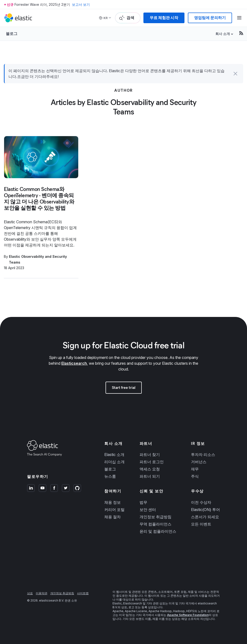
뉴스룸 (110, 476)
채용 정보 (113, 502)
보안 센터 (148, 510)
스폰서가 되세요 (205, 517)
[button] (235, 74)
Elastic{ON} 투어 (205, 510)
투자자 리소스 (203, 455)
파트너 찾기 (150, 455)
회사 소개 (223, 34)
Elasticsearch (74, 363)
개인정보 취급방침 (155, 517)
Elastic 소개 (114, 455)
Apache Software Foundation (188, 615)
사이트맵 (83, 593)
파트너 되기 (150, 476)
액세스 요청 (150, 469)
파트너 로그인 (152, 462)
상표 (30, 593)
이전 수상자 (201, 502)
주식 (195, 476)
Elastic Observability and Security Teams (38, 259)
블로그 (12, 34)
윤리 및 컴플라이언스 (158, 531)
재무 (195, 469)
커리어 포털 (114, 510)
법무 (143, 502)
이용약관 (42, 593)
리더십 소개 (114, 462)
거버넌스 (199, 462)
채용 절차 (113, 517)
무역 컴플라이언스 (155, 524)
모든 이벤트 (201, 524)
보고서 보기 (81, 4)
